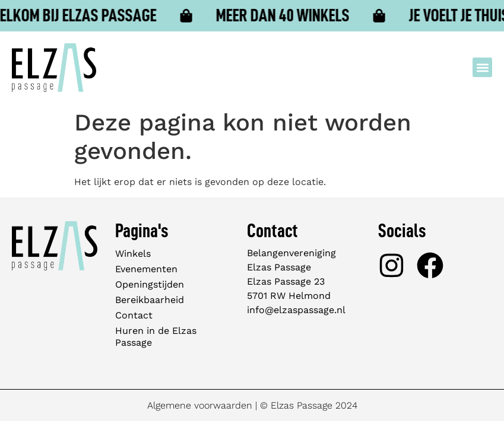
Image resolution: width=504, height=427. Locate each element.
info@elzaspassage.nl (296, 310)
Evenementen (146, 269)
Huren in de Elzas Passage (156, 337)
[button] (482, 67)
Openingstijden (150, 284)
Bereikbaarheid (150, 300)
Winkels (133, 254)
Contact (134, 315)
